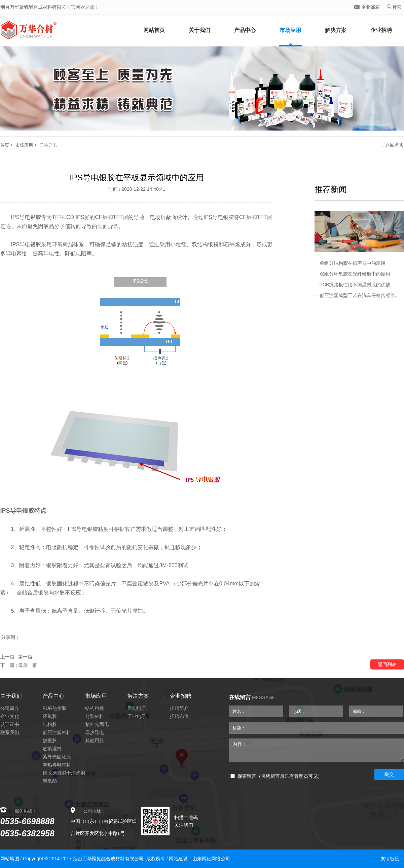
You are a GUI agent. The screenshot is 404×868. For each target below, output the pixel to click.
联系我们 (10, 732)
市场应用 (290, 30)
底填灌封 (52, 749)
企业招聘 (381, 30)
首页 (5, 145)
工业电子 (137, 716)
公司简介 (10, 708)
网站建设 (178, 859)
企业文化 (10, 716)
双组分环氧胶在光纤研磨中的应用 (355, 274)
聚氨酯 (50, 781)
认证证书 (10, 724)
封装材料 (95, 716)
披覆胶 (50, 740)
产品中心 (245, 30)
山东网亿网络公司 (211, 859)
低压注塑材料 (57, 732)
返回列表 (387, 664)
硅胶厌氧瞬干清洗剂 (64, 773)
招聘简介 (179, 708)
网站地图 (10, 859)
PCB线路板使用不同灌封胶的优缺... (357, 285)
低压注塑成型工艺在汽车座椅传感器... (359, 295)
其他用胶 (95, 740)
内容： (317, 750)
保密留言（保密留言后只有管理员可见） (276, 776)
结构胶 (50, 724)
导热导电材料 (57, 765)
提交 (389, 774)
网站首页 (154, 30)
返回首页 (392, 145)
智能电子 (137, 708)
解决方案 (336, 30)
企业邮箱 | (369, 7)
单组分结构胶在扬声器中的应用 (353, 263)
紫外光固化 (97, 724)
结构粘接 (95, 708)
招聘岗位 (179, 716)
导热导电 (48, 145)
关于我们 (199, 30)
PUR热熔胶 (55, 708)
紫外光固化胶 (57, 757)
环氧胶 (50, 716)
